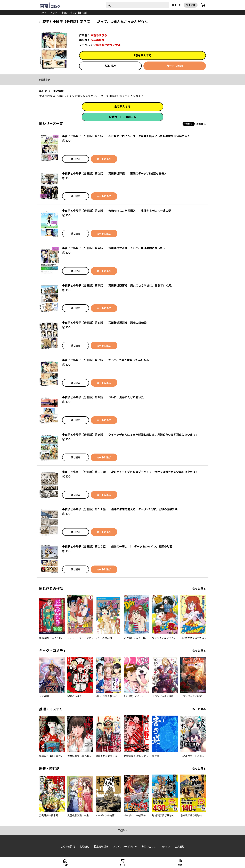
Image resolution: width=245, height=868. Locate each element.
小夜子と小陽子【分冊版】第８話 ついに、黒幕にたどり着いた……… (107, 397)
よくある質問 (68, 847)
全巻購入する (122, 107)
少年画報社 (97, 40)
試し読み (110, 66)
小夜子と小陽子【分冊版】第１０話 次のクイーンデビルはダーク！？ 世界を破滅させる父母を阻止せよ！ (130, 472)
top (41, 13)
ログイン (177, 5)
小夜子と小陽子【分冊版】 (75, 13)
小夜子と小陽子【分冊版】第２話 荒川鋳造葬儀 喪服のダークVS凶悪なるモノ (114, 173)
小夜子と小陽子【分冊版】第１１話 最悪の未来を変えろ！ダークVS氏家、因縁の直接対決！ (121, 509)
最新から (201, 124)
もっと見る (199, 589)
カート (122, 865)
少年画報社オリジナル (107, 45)
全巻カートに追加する (122, 117)
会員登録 (191, 5)
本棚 (180, 865)
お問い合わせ (149, 847)
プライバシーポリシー (125, 847)
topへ (123, 831)
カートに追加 (175, 66)
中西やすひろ (99, 35)
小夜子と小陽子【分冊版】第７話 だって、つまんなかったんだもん (105, 360)
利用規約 (84, 847)
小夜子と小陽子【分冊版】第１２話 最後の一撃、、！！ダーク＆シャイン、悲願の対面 (117, 546)
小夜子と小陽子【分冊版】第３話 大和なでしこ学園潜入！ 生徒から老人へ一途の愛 (117, 211)
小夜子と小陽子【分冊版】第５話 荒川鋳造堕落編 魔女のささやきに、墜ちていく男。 (118, 285)
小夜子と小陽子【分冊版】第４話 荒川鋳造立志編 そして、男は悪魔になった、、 (114, 248)
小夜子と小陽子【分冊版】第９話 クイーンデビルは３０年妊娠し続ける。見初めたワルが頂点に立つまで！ (130, 435)
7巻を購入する (143, 55)
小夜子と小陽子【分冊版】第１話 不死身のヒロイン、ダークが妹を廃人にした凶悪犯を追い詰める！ (126, 136)
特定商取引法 (101, 847)
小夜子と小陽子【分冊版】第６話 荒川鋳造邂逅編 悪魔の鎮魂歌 (104, 323)
